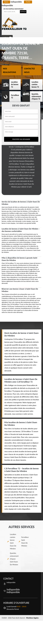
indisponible (12, 2)
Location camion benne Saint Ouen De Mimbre (13, 541)
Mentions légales (32, 618)
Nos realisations (10, 70)
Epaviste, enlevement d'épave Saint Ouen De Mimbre (14, 559)
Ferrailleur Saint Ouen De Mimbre (25, 541)
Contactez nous (29, 70)
